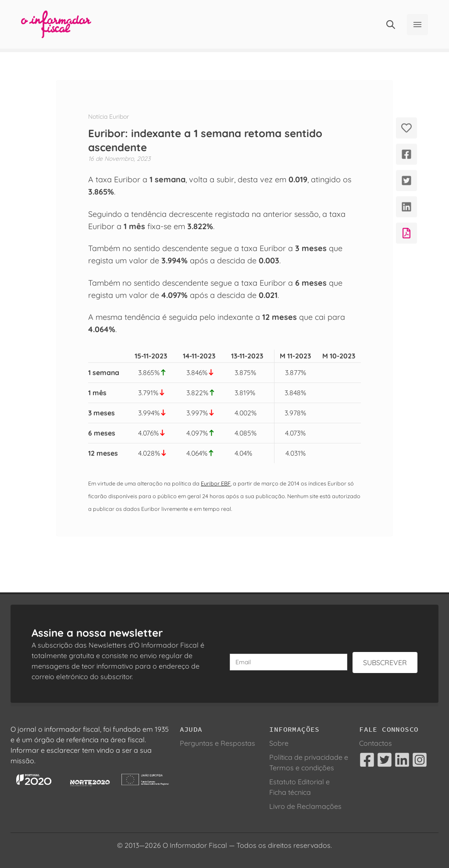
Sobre (279, 743)
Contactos (376, 743)
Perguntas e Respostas (217, 743)
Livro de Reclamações (305, 806)
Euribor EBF (216, 483)
